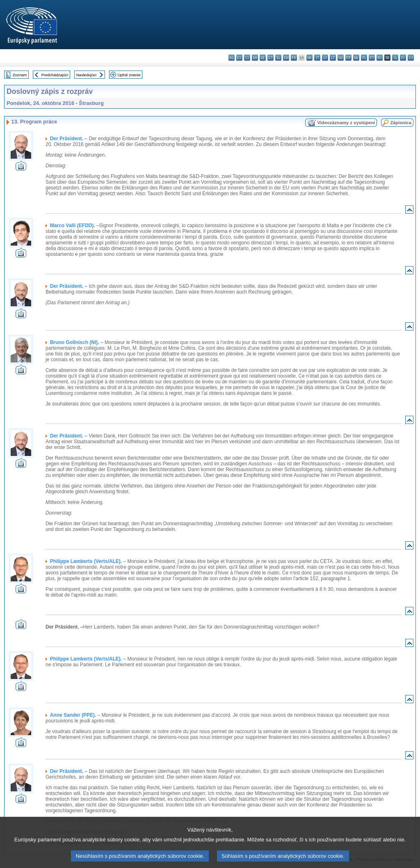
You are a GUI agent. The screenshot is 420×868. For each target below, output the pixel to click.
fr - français (294, 58)
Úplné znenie (129, 75)
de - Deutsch (263, 58)
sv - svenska (411, 58)
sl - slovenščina (395, 58)
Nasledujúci (87, 75)
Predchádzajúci (55, 75)
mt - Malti (348, 58)
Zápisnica (401, 123)
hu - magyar (341, 58)
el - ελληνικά (278, 58)
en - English (286, 58)
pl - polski (364, 58)
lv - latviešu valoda (325, 58)
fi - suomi (403, 58)
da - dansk (255, 58)
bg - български (232, 58)
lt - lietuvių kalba (333, 58)
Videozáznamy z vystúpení (346, 123)
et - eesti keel (270, 58)
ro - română (380, 58)
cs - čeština (247, 58)
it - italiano (317, 58)
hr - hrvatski (309, 58)
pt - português (372, 58)
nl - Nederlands (356, 58)
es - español (239, 58)
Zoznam (20, 75)
